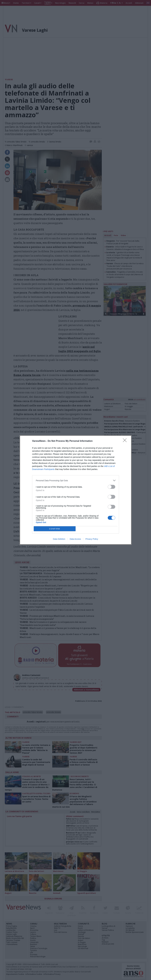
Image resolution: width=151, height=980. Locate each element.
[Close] (126, 441)
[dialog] (76, 490)
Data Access (75, 539)
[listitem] (76, 480)
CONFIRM (55, 529)
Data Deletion (59, 539)
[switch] (111, 487)
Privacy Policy (92, 539)
